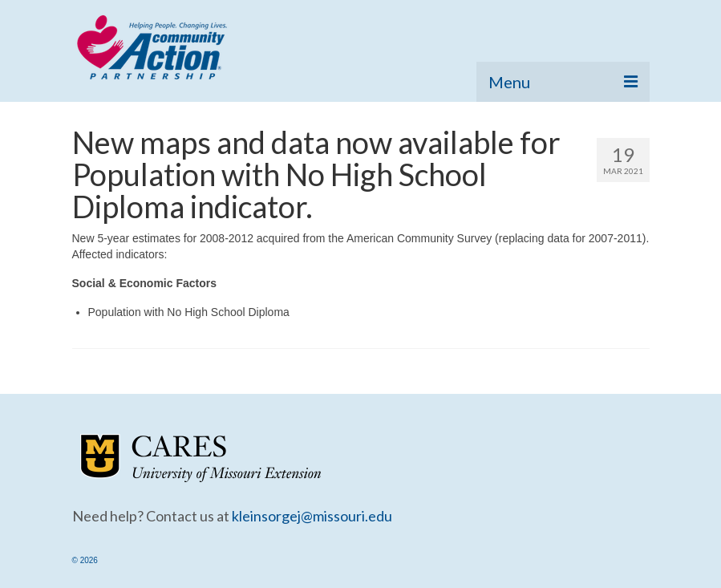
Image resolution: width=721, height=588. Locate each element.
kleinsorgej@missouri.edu (312, 516)
